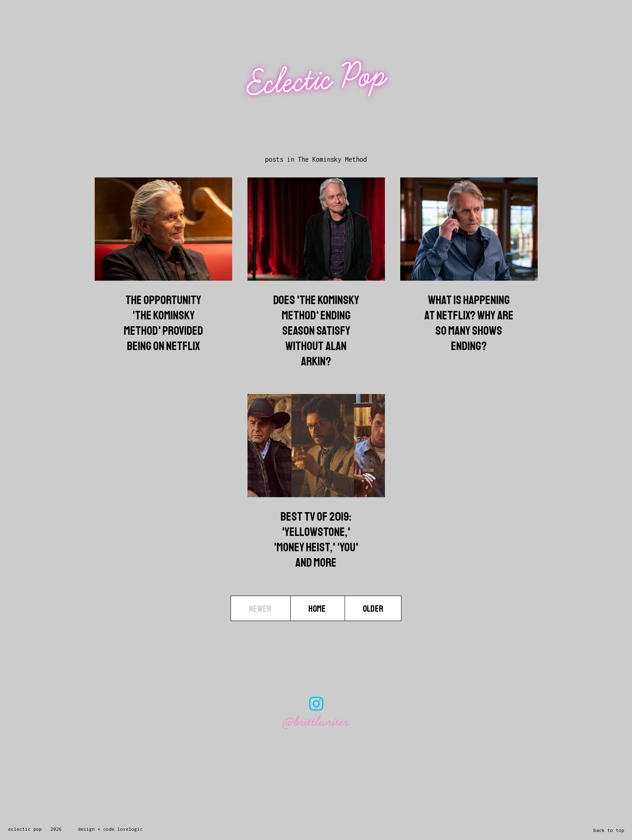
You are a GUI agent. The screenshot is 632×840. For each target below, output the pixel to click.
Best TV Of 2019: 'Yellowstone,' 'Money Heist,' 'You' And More (316, 540)
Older (373, 609)
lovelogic (130, 829)
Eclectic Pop (317, 80)
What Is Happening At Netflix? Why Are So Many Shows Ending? (469, 323)
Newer (261, 609)
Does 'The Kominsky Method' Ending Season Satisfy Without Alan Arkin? (316, 331)
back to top (609, 830)
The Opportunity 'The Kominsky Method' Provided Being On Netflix (163, 323)
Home (318, 609)
